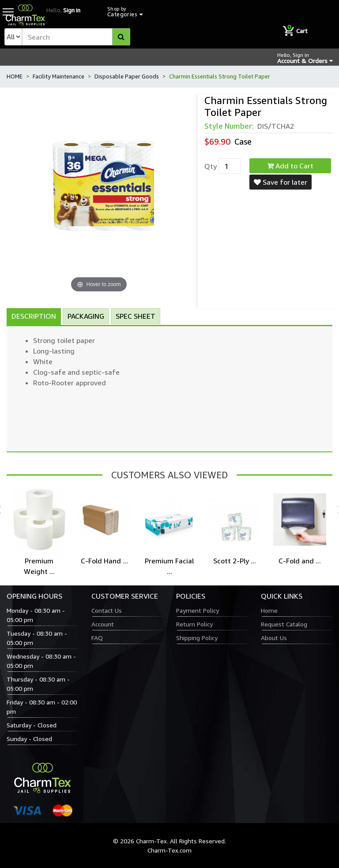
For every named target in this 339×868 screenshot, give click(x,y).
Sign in (72, 10)
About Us (274, 638)
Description (34, 316)
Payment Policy (198, 610)
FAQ (97, 638)
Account (103, 624)
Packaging (86, 316)
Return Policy (194, 624)
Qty (211, 166)
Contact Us (107, 610)
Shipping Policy (197, 638)
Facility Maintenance (58, 76)
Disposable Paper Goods (127, 76)
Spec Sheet (136, 316)
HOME (15, 76)
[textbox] (76, 37)
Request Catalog (284, 624)
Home (269, 610)
